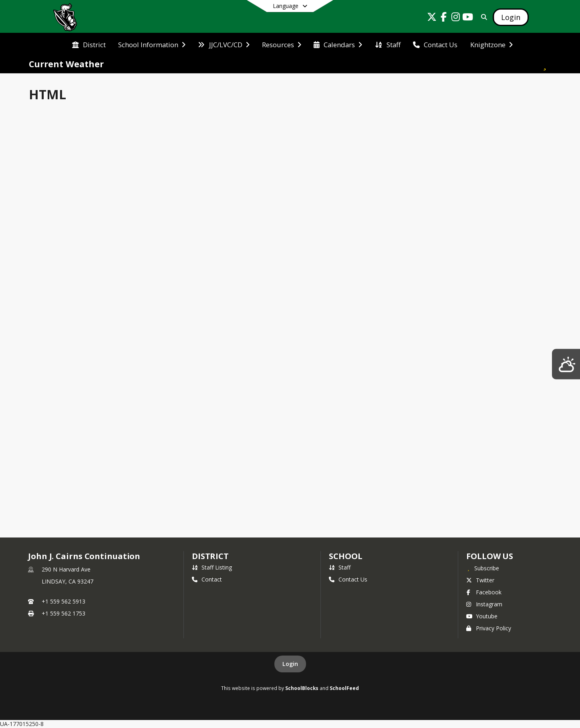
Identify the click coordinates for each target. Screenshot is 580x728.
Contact (207, 579)
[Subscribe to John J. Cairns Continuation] (483, 568)
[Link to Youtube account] (468, 18)
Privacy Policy (489, 628)
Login (290, 664)
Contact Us (348, 579)
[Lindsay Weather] (566, 364)
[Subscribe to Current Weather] (545, 64)
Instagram (484, 604)
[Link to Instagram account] (456, 18)
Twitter (480, 580)
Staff (340, 567)
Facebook (484, 592)
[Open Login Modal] (511, 17)
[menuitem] (89, 44)
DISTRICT (210, 556)
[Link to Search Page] (482, 17)
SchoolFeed (344, 688)
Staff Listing (212, 567)
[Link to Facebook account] (444, 18)
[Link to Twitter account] (432, 18)
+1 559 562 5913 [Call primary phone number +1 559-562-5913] (63, 601)
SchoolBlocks (302, 688)
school (345, 556)
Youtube (482, 616)
